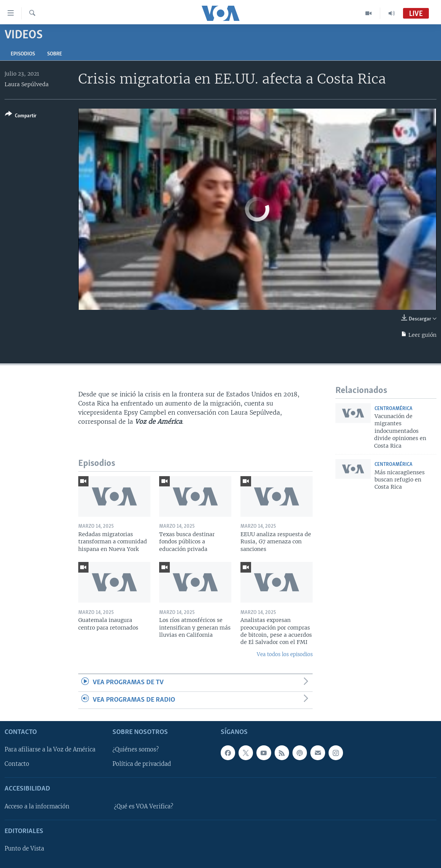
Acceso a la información (37, 806)
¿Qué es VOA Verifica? (144, 806)
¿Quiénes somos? (136, 750)
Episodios (23, 54)
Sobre (55, 54)
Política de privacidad (142, 764)
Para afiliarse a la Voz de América (50, 750)
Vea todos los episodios (285, 654)
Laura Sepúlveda (27, 84)
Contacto (17, 764)
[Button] (21, 116)
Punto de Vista (24, 849)
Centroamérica (394, 409)
